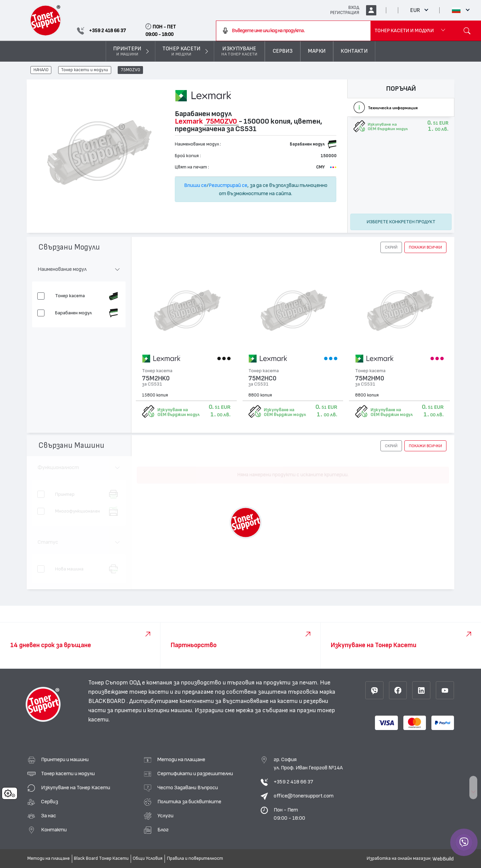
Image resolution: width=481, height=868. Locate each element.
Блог (163, 830)
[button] (391, 247)
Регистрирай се (228, 185)
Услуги (165, 816)
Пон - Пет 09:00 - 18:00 (289, 814)
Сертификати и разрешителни (195, 773)
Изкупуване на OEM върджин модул (178, 412)
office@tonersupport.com (304, 796)
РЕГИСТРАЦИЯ (345, 13)
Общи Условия (148, 858)
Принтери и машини (65, 759)
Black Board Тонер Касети (101, 858)
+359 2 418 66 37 (293, 782)
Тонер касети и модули (84, 70)
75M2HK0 (156, 379)
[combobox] (293, 31)
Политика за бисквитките (189, 802)
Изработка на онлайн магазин (399, 858)
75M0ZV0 (131, 70)
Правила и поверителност (195, 858)
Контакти (54, 830)
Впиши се (195, 185)
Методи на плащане (181, 759)
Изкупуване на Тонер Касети (76, 788)
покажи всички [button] (425, 247)
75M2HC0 (262, 379)
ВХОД (354, 8)
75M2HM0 (370, 379)
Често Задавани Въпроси (188, 788)
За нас (49, 816)
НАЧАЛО (41, 70)
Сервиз (50, 802)
